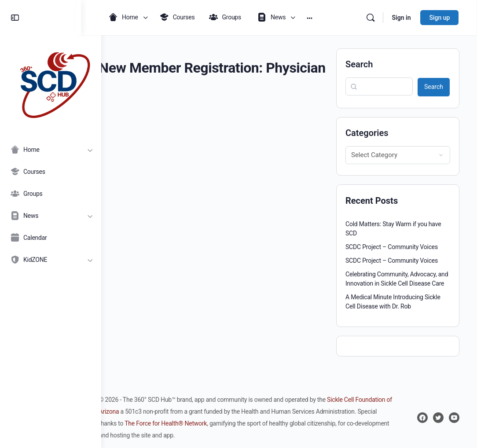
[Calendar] (51, 238)
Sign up (440, 18)
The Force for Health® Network (248, 423)
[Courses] (51, 172)
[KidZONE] (51, 260)
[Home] (51, 150)
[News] (51, 216)
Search (359, 64)
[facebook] (422, 418)
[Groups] (51, 194)
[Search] (371, 18)
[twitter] (438, 418)
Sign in (402, 18)
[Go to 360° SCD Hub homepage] (51, 83)
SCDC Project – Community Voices (392, 247)
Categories (367, 133)
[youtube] (454, 418)
